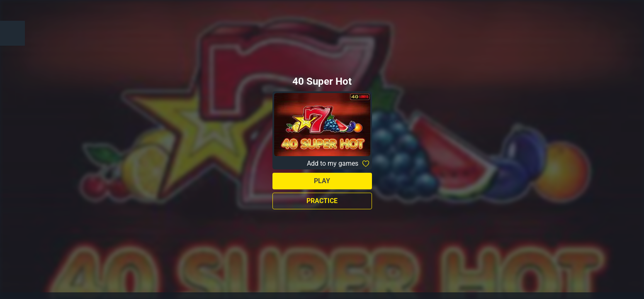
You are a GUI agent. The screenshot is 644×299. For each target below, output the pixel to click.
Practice (322, 201)
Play (322, 181)
